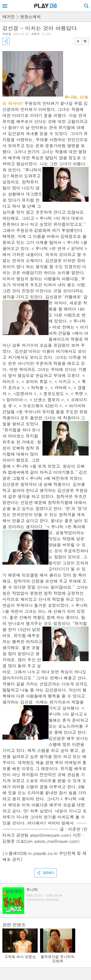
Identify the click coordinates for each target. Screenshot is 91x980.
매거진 (9, 17)
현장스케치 (30, 17)
